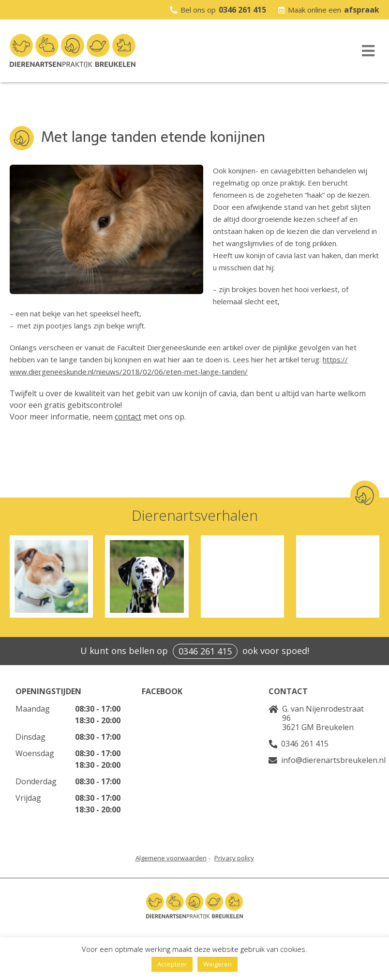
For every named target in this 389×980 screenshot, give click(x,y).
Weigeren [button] (217, 964)
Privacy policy (234, 858)
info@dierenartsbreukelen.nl (333, 760)
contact (128, 417)
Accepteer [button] (172, 964)
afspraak (362, 10)
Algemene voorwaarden (171, 858)
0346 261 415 (242, 10)
